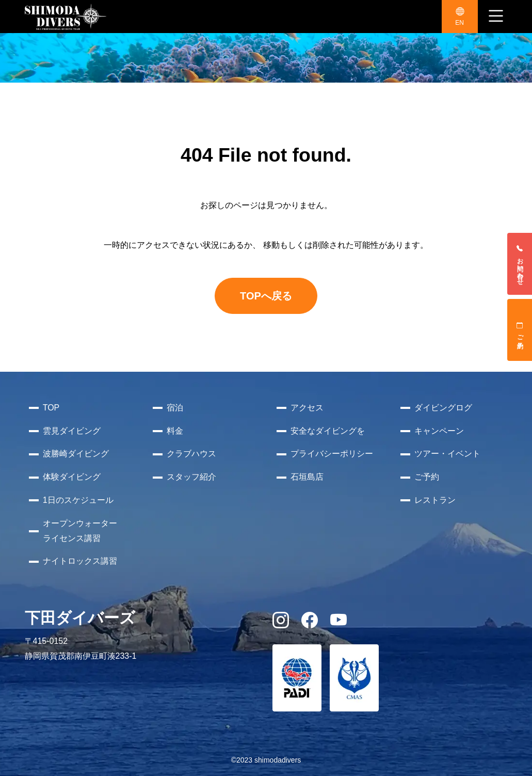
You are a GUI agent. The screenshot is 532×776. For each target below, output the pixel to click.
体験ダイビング (72, 477)
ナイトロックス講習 (80, 561)
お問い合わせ (520, 264)
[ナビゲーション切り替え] (496, 17)
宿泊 (175, 408)
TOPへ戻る (266, 296)
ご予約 (520, 330)
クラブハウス (191, 454)
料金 (175, 431)
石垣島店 (307, 477)
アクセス (307, 408)
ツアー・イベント (447, 454)
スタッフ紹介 (191, 477)
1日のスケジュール (78, 500)
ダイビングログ (443, 408)
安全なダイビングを (328, 431)
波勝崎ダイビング (76, 454)
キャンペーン (439, 431)
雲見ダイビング (72, 431)
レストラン (435, 500)
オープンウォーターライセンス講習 (80, 531)
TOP (51, 408)
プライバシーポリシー (332, 454)
